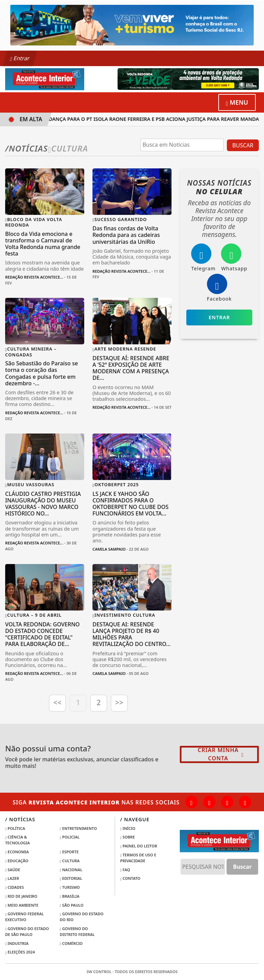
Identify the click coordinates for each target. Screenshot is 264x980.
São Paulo (72, 905)
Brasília (70, 896)
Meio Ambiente (22, 905)
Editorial (71, 878)
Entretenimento (78, 828)
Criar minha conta (221, 754)
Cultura (70, 861)
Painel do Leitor (139, 846)
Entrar (20, 58)
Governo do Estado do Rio (82, 917)
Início (128, 828)
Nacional (71, 870)
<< (57, 702)
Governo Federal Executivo (24, 917)
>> (119, 702)
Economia (17, 852)
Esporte (69, 852)
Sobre (128, 837)
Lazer (12, 878)
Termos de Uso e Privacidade (138, 858)
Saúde (13, 870)
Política (15, 828)
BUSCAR (243, 145)
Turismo (70, 887)
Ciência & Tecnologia (18, 840)
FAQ (125, 870)
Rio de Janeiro (21, 896)
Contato (130, 878)
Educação (17, 861)
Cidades (14, 887)
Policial (70, 837)
